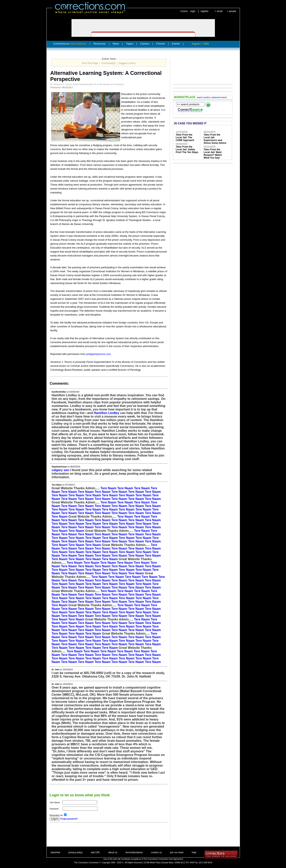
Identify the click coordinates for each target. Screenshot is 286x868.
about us (113, 852)
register (204, 11)
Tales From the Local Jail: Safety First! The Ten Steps (187, 149)
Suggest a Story (127, 63)
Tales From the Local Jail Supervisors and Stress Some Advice (215, 139)
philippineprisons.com (99, 354)
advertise (55, 852)
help (194, 852)
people (233, 11)
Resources (99, 44)
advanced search (219, 97)
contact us (156, 852)
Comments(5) (108, 63)
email (220, 11)
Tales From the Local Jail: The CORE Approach (185, 137)
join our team (177, 852)
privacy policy (75, 852)
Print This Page (90, 63)
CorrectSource (70, 44)
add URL (95, 852)
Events (176, 44)
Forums (161, 44)
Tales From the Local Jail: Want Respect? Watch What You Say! (213, 154)
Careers (145, 44)
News (116, 44)
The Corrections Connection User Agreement (163, 859)
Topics (130, 44)
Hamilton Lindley (106, 413)
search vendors (203, 97)
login (193, 11)
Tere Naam (108, 488)
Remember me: (56, 815)
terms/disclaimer (134, 852)
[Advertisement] (96, 834)
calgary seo (60, 470)
